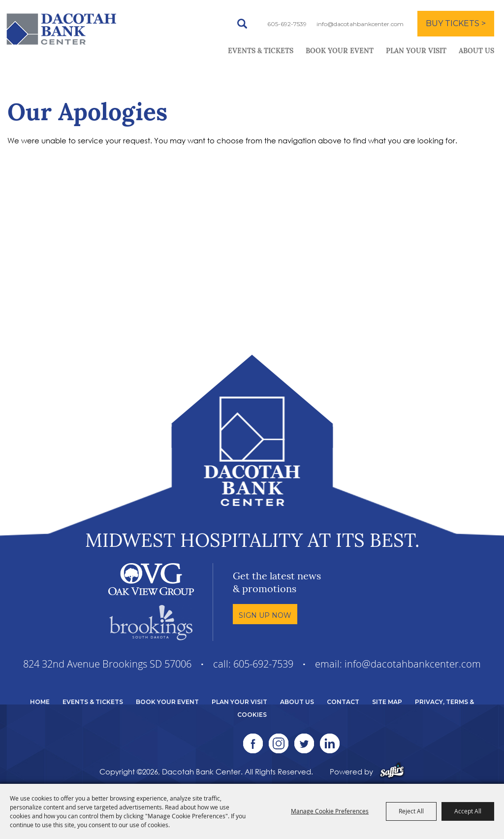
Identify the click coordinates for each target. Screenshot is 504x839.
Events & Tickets (261, 51)
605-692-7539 (287, 24)
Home (40, 702)
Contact (343, 702)
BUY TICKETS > (456, 23)
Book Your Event (340, 51)
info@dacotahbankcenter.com (360, 24)
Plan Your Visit (416, 51)
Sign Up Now (265, 615)
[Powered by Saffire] (392, 772)
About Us (476, 51)
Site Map (387, 702)
